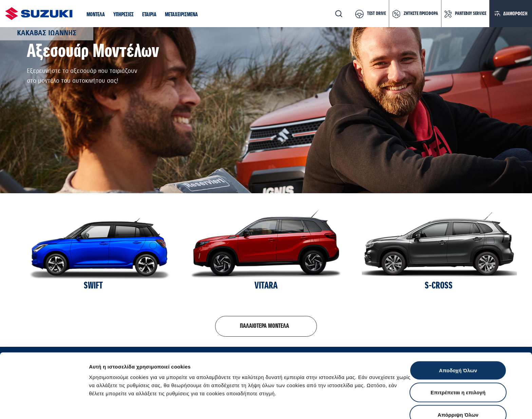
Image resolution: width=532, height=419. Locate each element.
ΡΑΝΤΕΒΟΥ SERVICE (471, 14)
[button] (96, 15)
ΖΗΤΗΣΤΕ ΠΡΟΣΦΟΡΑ (421, 14)
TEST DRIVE (376, 14)
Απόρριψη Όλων (458, 374)
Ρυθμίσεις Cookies (397, 406)
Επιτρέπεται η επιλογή (458, 352)
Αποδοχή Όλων (458, 330)
